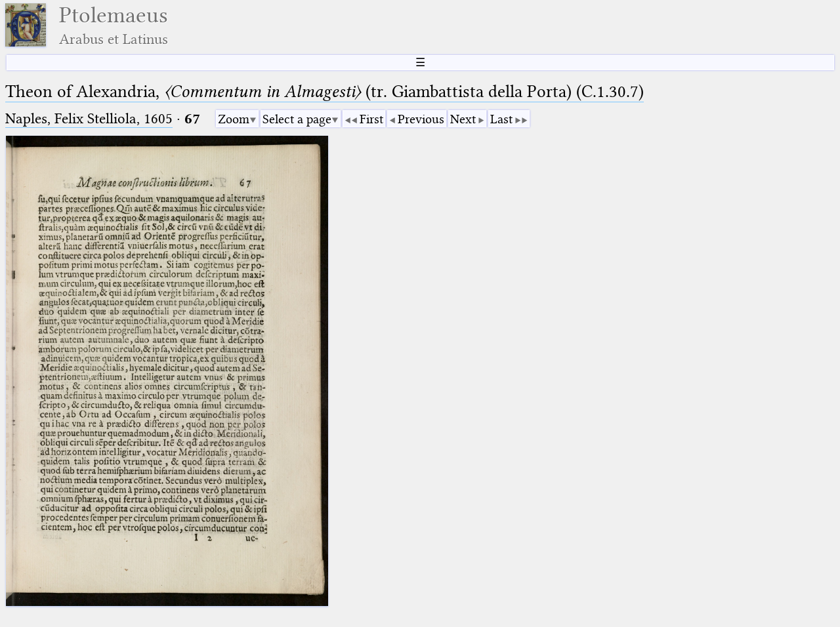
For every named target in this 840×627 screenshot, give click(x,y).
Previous (421, 119)
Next (463, 119)
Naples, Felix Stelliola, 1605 (89, 118)
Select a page (297, 119)
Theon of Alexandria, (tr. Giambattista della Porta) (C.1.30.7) (325, 91)
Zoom (234, 119)
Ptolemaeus (114, 25)
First (371, 119)
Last (501, 119)
